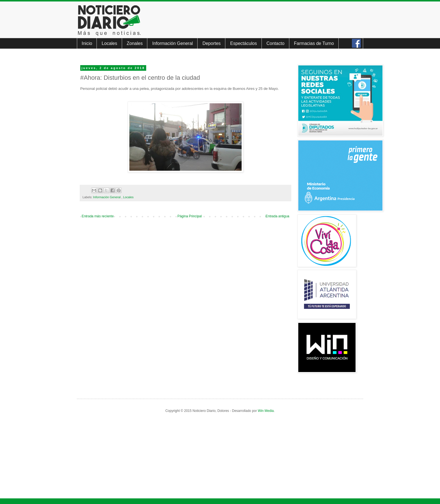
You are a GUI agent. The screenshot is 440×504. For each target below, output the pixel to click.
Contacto (276, 43)
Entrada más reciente (98, 216)
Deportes (211, 43)
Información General (172, 43)
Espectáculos (243, 43)
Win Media (266, 411)
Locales (109, 43)
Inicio (87, 43)
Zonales (135, 43)
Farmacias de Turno (314, 43)
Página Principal (190, 216)
